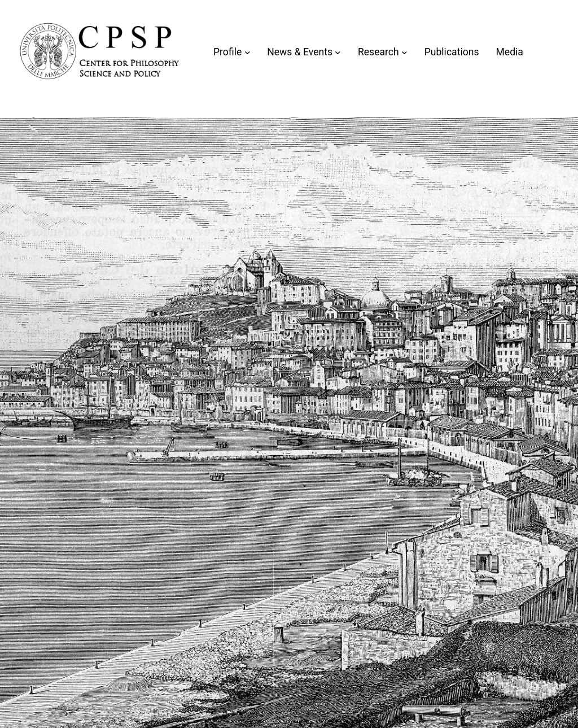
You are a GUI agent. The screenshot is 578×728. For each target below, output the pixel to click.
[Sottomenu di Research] (404, 52)
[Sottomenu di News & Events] (338, 52)
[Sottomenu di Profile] (248, 52)
